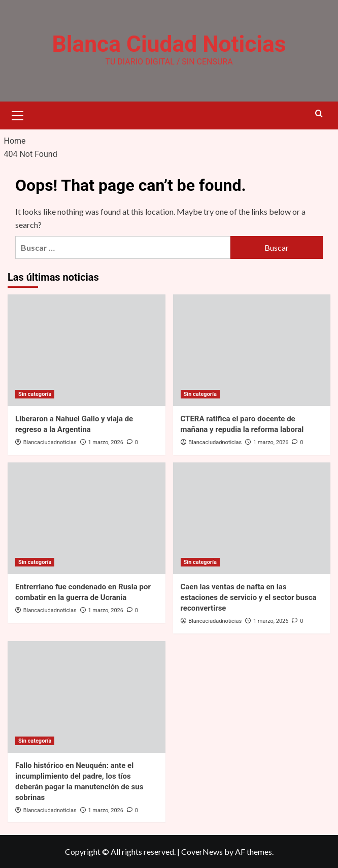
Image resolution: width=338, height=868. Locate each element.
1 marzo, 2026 (106, 442)
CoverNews (202, 852)
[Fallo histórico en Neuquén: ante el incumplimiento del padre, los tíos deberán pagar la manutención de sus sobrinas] (87, 696)
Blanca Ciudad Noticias (169, 44)
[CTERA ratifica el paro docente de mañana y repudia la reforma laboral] (252, 350)
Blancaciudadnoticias (50, 442)
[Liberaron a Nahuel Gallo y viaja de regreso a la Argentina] (87, 350)
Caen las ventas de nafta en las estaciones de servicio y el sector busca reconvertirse (249, 597)
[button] (18, 114)
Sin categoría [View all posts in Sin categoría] (35, 394)
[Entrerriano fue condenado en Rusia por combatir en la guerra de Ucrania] (87, 518)
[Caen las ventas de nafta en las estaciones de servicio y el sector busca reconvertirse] (252, 518)
